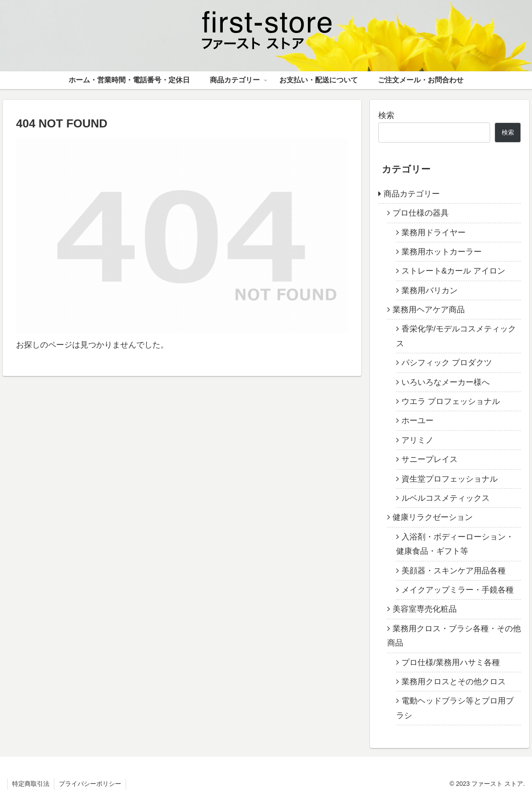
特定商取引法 (31, 784)
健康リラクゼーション (433, 517)
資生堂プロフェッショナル (450, 479)
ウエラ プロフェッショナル (451, 401)
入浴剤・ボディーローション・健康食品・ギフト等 (455, 544)
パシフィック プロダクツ (447, 363)
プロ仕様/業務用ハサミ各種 (451, 662)
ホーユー (417, 421)
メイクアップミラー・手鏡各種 (458, 590)
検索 (386, 115)
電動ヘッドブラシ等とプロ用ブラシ (455, 708)
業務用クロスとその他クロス (454, 682)
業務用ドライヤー (434, 233)
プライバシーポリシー (90, 784)
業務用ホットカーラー (442, 252)
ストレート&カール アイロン (453, 271)
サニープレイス (430, 459)
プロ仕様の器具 (421, 213)
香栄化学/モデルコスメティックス (456, 336)
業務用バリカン (430, 290)
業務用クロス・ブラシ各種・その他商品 (454, 636)
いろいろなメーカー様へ (446, 382)
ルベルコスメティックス (446, 498)
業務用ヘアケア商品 (429, 310)
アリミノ (417, 440)
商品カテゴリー (412, 194)
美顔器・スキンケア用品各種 (454, 571)
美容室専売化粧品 (425, 609)
